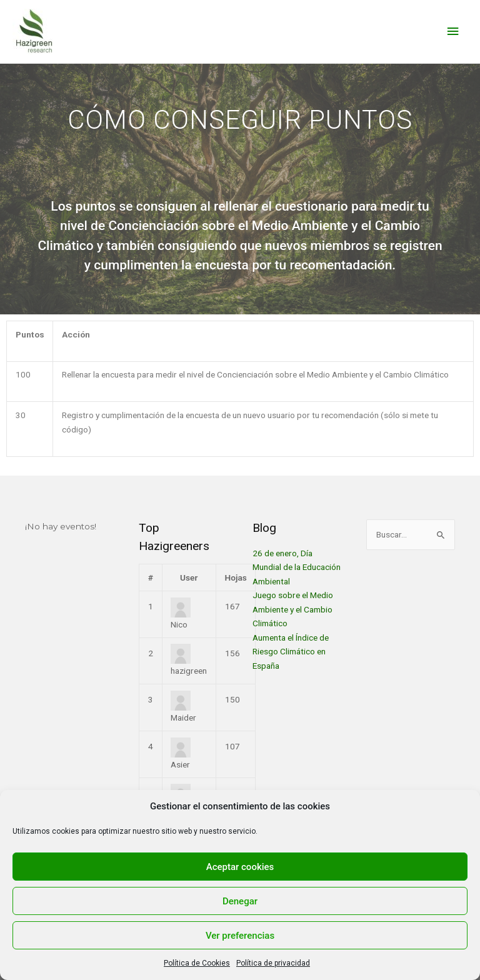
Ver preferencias (240, 936)
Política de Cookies (197, 963)
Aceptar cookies (240, 867)
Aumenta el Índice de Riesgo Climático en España (291, 652)
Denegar (240, 901)
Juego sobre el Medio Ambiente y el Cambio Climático (293, 609)
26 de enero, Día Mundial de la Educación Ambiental (297, 567)
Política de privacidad (273, 963)
